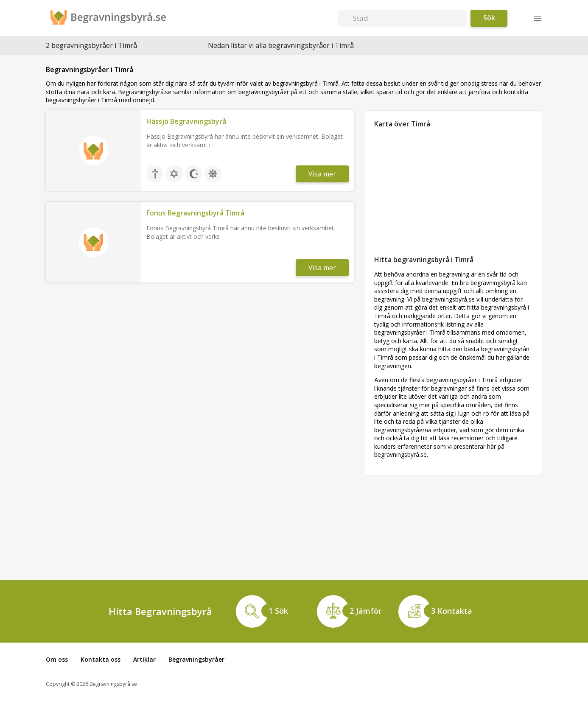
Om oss (57, 659)
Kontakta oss (101, 659)
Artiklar (144, 659)
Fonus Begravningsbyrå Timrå (195, 213)
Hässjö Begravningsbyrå (186, 121)
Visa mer (322, 174)
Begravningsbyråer (196, 659)
